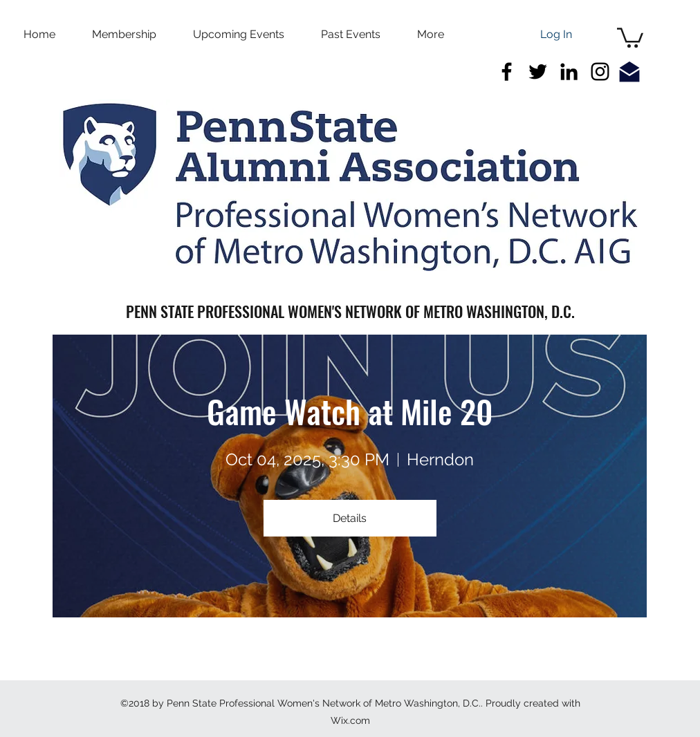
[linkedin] (569, 72)
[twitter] (538, 72)
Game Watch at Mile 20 (350, 411)
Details (350, 518)
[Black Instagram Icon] (600, 72)
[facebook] (507, 72)
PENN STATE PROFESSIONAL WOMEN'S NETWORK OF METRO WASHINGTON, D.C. (350, 311)
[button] (630, 37)
